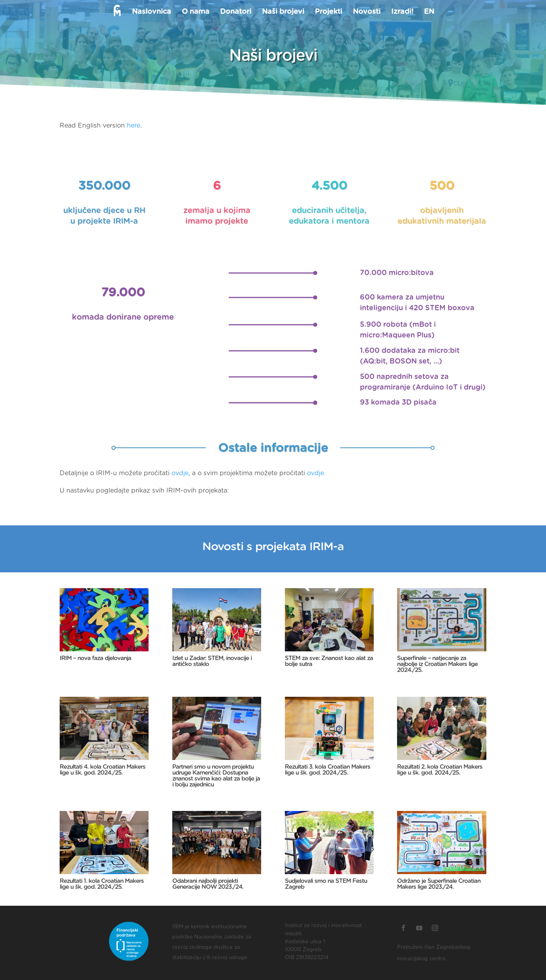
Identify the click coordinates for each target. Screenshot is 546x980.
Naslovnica (151, 12)
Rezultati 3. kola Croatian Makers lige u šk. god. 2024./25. (328, 770)
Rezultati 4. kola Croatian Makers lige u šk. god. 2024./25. (103, 770)
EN (429, 12)
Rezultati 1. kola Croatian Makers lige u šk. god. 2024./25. (102, 884)
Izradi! (402, 12)
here (134, 126)
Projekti (328, 12)
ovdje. (316, 473)
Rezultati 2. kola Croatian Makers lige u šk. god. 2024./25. (440, 770)
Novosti (366, 12)
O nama (195, 12)
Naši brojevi (283, 12)
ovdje (180, 473)
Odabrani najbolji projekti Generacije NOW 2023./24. (208, 884)
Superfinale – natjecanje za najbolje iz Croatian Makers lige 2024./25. (437, 664)
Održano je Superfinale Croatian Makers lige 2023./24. (439, 884)
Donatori (235, 12)
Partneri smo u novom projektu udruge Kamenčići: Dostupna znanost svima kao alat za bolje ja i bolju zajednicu (216, 776)
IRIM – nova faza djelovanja (95, 658)
